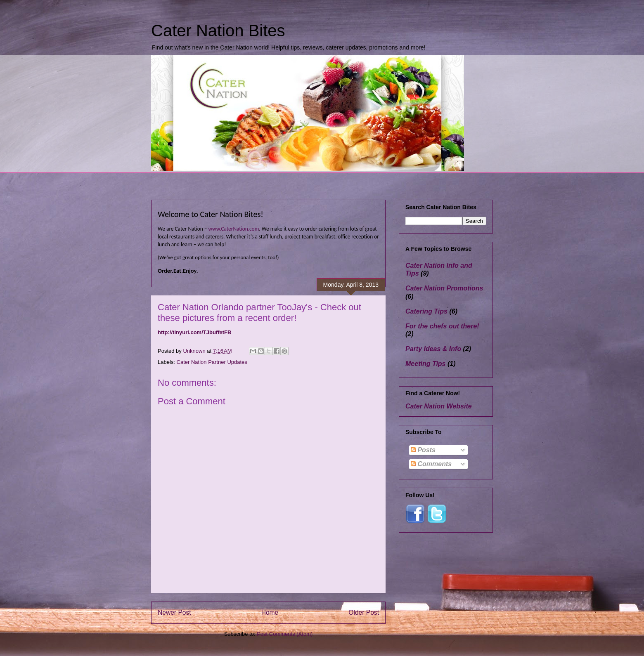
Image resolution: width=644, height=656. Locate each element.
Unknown (195, 351)
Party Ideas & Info (433, 349)
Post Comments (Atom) (285, 634)
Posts (423, 450)
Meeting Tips (426, 364)
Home (270, 612)
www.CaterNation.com (233, 229)
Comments (431, 464)
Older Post (364, 612)
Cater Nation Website (439, 406)
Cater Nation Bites (218, 31)
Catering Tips (426, 311)
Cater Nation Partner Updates (212, 362)
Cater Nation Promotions (444, 288)
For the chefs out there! (442, 326)
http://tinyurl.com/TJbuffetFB (194, 332)
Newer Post (174, 612)
